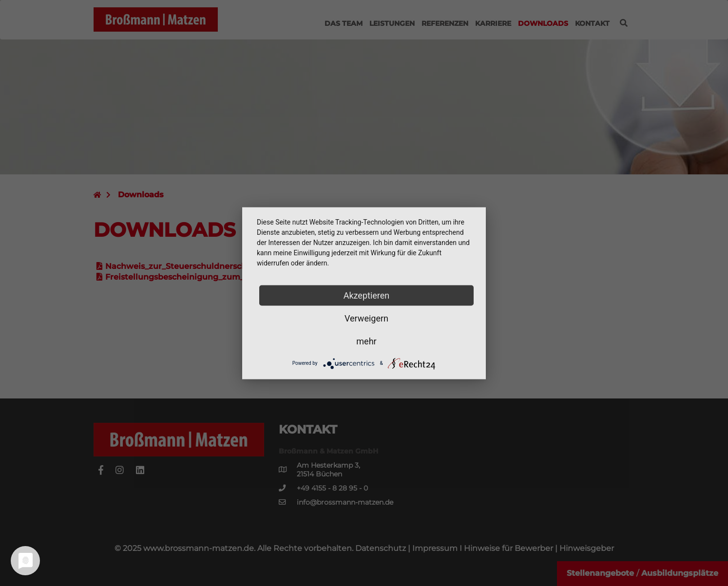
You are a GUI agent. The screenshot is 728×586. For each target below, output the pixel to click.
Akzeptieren (367, 295)
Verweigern (366, 318)
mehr (366, 341)
